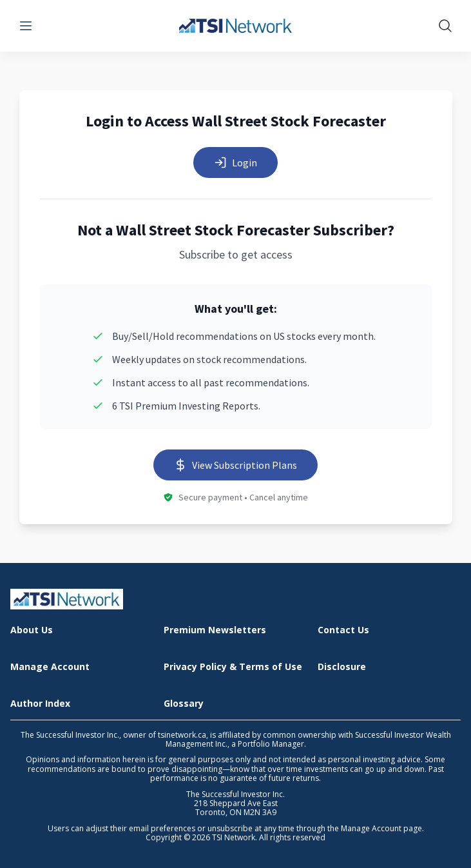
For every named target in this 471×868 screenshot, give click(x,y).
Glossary (184, 704)
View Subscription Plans (235, 465)
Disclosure (342, 667)
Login (235, 163)
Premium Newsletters (215, 630)
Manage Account (50, 667)
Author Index (40, 704)
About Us (32, 630)
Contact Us (343, 630)
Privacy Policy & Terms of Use (233, 667)
